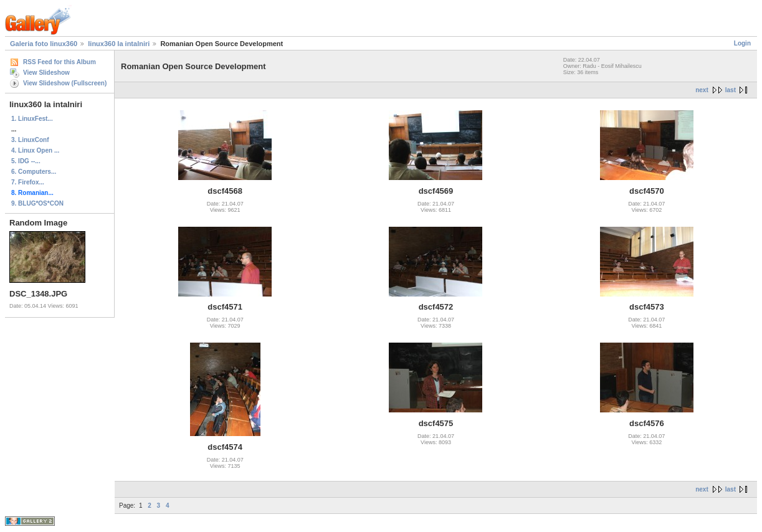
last (731, 90)
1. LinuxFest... (32, 119)
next (702, 90)
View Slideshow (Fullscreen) (65, 83)
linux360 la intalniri (119, 44)
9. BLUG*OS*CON (37, 203)
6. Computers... (34, 172)
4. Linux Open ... (35, 150)
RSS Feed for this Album (60, 62)
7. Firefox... (28, 182)
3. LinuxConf (30, 140)
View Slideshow (46, 73)
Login (742, 43)
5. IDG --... (26, 161)
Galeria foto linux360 (44, 44)
